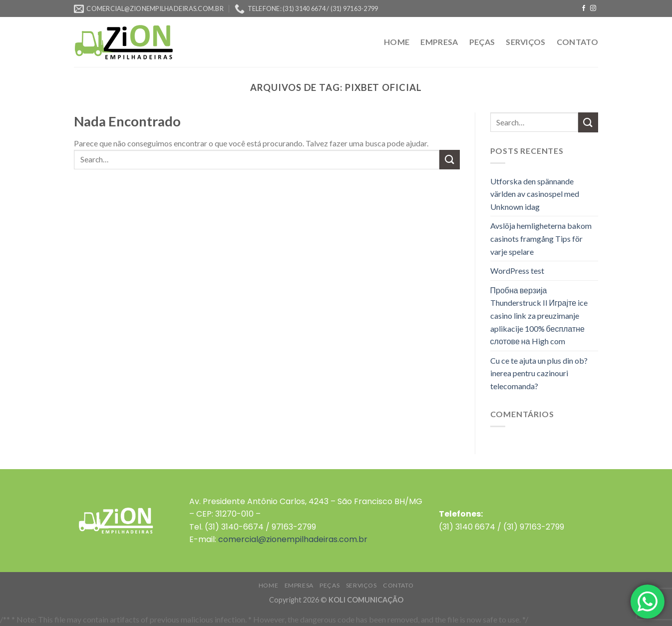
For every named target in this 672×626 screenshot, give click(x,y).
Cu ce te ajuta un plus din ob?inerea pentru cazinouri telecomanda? (539, 373)
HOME (397, 42)
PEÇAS (482, 42)
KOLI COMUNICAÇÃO (366, 600)
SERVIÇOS (526, 42)
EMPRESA (439, 42)
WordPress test (517, 271)
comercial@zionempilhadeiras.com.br (293, 539)
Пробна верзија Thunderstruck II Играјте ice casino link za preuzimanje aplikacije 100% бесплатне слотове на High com (539, 315)
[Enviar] (449, 160)
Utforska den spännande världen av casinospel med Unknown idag (535, 194)
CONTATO (577, 42)
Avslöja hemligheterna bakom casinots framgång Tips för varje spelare (541, 238)
